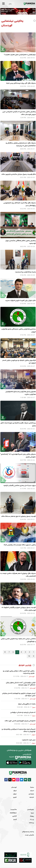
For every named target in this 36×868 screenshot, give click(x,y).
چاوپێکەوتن (31, 810)
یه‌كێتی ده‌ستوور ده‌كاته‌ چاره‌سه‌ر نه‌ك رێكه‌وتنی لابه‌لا (20, 545)
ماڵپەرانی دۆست (29, 835)
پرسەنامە (31, 823)
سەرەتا (32, 787)
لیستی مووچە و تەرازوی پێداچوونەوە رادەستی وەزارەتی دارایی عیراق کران (19, 695)
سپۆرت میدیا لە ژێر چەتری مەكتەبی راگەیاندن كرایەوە (20, 486)
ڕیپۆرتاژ (32, 816)
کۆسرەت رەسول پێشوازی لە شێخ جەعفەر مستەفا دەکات (18, 516)
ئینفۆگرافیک (13, 813)
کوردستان (14, 787)
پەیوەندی (31, 794)
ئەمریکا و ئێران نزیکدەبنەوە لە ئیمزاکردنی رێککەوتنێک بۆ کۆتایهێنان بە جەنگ (19, 730)
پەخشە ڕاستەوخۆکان (28, 832)
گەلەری (15, 816)
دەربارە (32, 791)
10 (29, 656)
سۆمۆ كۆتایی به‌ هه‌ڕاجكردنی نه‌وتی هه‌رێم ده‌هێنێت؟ (20, 55)
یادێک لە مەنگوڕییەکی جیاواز (27, 704)
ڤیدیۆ (15, 820)
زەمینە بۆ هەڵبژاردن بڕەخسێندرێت (25, 272)
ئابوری (15, 797)
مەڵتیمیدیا (14, 810)
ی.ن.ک (32, 820)
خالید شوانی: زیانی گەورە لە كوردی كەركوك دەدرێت (20, 301)
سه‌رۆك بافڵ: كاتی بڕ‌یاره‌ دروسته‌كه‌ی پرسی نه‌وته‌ (21, 83)
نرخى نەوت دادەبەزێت (29, 740)
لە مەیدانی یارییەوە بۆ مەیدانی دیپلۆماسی (23, 712)
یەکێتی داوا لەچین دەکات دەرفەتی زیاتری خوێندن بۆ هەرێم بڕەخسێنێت (19, 672)
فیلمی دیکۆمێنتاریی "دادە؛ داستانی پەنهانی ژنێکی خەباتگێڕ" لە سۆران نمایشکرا (21, 684)
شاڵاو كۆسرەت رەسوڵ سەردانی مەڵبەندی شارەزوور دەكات (18, 174)
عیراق (15, 791)
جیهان (15, 794)
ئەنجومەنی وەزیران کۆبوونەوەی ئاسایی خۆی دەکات (20, 721)
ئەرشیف (32, 797)
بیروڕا (32, 813)
